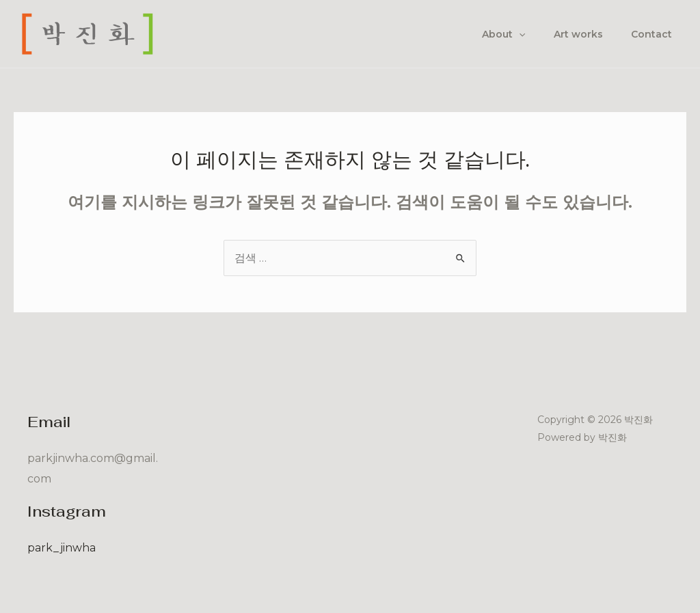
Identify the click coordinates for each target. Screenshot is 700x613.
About (493, 34)
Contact (649, 34)
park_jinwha (62, 548)
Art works (571, 34)
